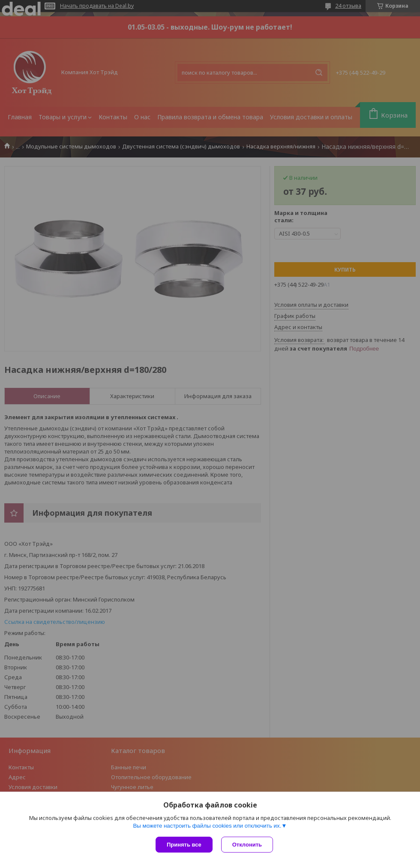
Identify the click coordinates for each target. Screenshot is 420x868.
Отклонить (247, 845)
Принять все (184, 845)
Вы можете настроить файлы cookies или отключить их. (207, 826)
